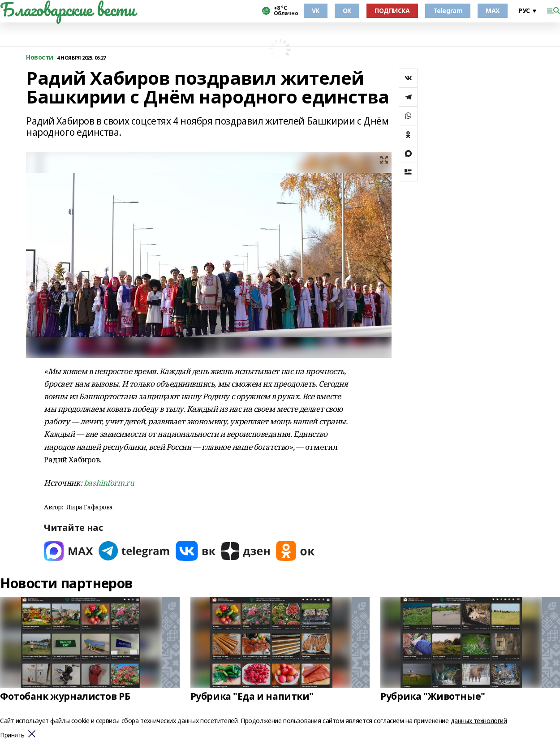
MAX (493, 11)
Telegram (448, 11)
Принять (12, 735)
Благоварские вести (67, 9)
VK (316, 11)
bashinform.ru (109, 483)
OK (347, 11)
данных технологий (479, 721)
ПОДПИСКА (392, 11)
